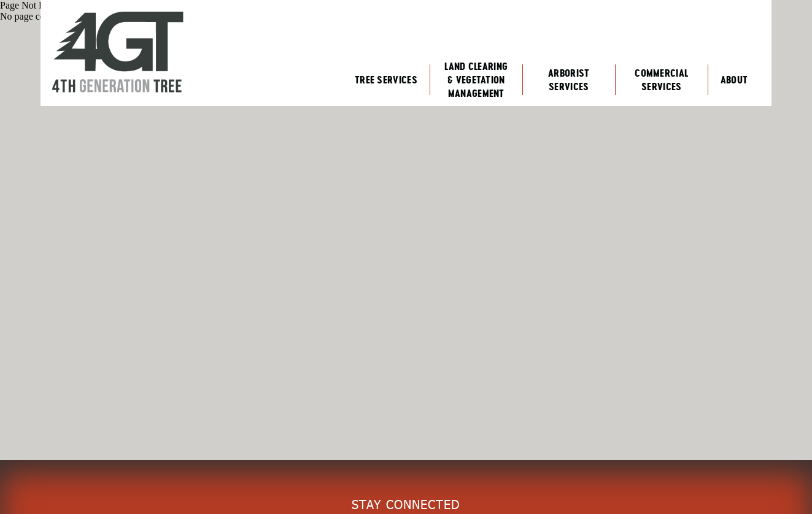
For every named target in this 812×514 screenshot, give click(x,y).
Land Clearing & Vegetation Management (476, 80)
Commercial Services (661, 80)
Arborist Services (569, 80)
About (734, 80)
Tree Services (386, 80)
